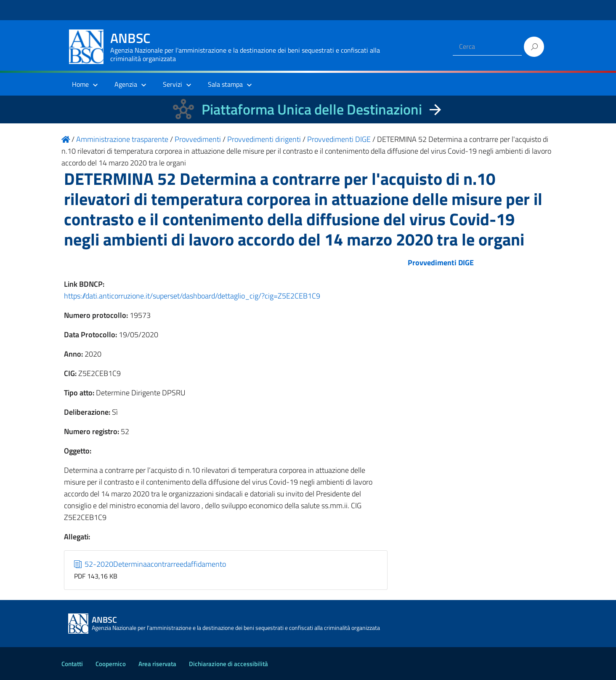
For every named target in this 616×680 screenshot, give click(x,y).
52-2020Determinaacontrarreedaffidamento (150, 564)
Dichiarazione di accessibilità (228, 664)
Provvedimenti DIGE (441, 263)
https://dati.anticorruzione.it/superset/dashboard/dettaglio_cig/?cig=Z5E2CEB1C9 (192, 296)
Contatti (72, 664)
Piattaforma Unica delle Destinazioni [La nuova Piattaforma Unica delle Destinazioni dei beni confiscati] (312, 109)
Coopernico (111, 664)
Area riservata (157, 664)
